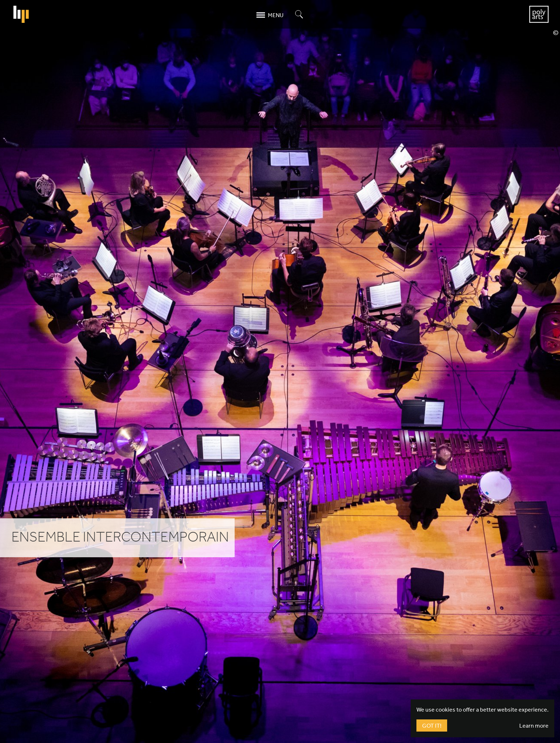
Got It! (432, 725)
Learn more (534, 725)
